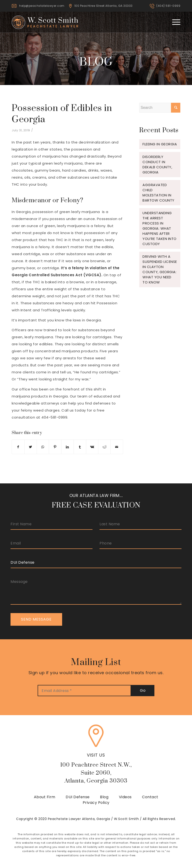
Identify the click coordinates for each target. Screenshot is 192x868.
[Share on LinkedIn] (68, 447)
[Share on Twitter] (31, 447)
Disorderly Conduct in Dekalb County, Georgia (157, 164)
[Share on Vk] (92, 447)
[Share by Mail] (117, 447)
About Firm (45, 797)
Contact (150, 797)
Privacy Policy (96, 803)
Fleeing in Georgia (160, 144)
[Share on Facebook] (18, 447)
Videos (125, 797)
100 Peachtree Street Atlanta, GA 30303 (103, 6)
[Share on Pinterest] (55, 447)
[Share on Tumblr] (80, 447)
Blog (104, 797)
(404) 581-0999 (168, 6)
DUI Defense (78, 797)
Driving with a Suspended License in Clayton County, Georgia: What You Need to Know (160, 269)
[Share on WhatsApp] (43, 447)
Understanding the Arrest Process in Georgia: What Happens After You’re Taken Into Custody (160, 228)
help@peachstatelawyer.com (42, 6)
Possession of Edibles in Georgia (62, 114)
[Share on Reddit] (104, 447)
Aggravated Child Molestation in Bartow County (158, 193)
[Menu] (174, 22)
